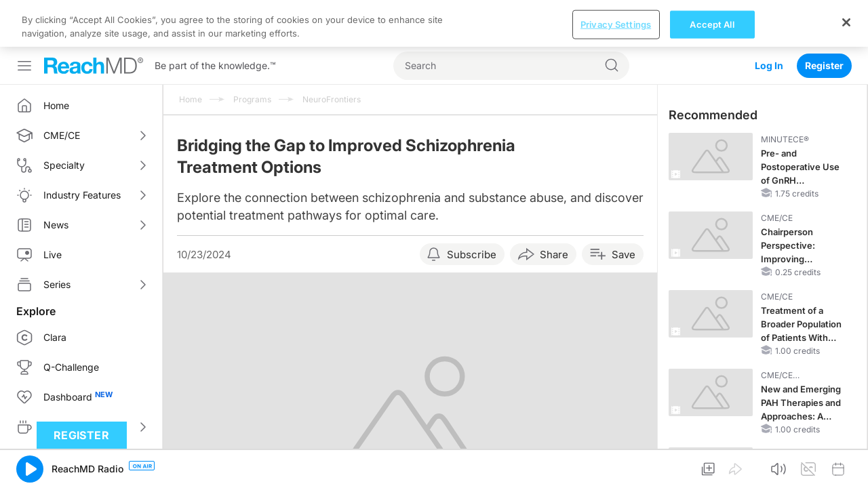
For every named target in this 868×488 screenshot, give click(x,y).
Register (824, 19)
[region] (434, 465)
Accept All (712, 465)
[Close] (846, 463)
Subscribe (472, 208)
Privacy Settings (616, 465)
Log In (769, 19)
